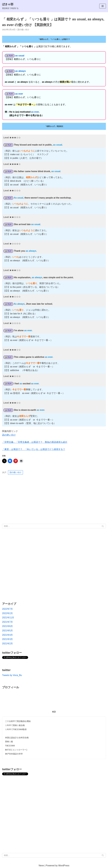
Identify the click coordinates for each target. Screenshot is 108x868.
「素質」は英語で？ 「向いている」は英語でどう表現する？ (34, 449)
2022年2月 (8, 613)
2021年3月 (8, 639)
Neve (41, 866)
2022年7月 (8, 609)
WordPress (64, 866)
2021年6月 (8, 626)
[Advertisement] (54, 499)
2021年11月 (8, 618)
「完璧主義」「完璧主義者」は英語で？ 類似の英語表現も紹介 (35, 442)
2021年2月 (8, 644)
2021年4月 (8, 635)
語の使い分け (23, 30)
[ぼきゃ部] (10, 6)
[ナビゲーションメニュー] (103, 6)
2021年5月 (8, 631)
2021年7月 (8, 622)
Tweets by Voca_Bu (12, 675)
